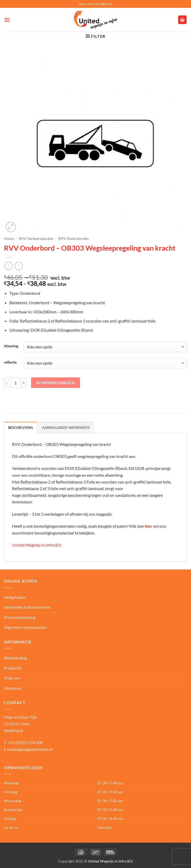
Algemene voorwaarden (25, 627)
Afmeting (11, 346)
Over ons (12, 678)
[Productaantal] (15, 383)
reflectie (10, 363)
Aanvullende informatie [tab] (66, 428)
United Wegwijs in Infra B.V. (37, 545)
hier (149, 526)
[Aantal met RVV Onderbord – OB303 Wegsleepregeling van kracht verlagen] (7, 383)
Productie (13, 668)
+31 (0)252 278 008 (25, 742)
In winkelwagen (56, 383)
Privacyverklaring (20, 617)
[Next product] (8, 266)
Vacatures (13, 688)
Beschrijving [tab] (21, 428)
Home (9, 239)
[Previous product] (19, 266)
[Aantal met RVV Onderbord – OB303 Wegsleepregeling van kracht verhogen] (24, 383)
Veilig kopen (15, 597)
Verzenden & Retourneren (27, 607)
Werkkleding (15, 658)
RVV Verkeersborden (36, 239)
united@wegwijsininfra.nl (30, 749)
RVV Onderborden (74, 239)
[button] (7, 20)
